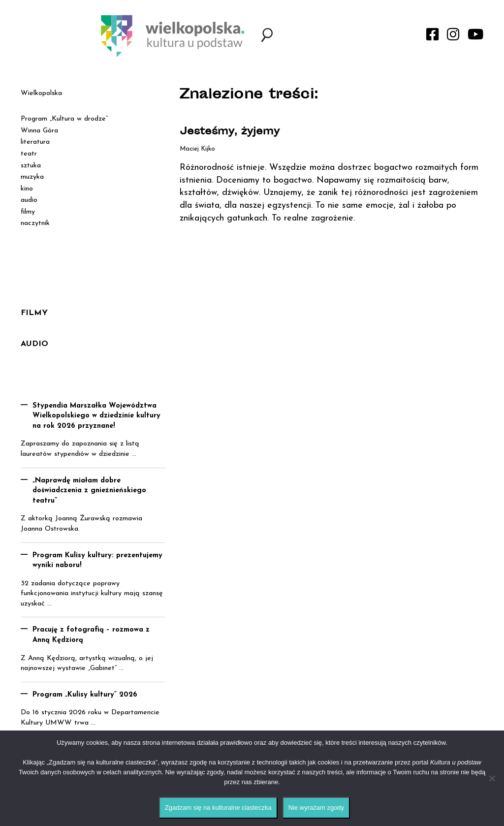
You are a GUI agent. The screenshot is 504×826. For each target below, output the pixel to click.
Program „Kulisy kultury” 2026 (85, 695)
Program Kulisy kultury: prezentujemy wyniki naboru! (97, 561)
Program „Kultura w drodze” (64, 119)
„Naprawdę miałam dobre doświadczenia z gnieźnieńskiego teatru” (89, 491)
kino (27, 189)
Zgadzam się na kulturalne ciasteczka (218, 808)
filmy (28, 212)
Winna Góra (39, 131)
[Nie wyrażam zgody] (492, 778)
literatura (35, 142)
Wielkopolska (41, 93)
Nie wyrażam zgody (316, 808)
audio (29, 200)
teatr (29, 154)
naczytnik (35, 223)
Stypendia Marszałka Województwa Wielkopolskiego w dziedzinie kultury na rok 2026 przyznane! (96, 416)
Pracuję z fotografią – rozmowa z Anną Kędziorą (91, 635)
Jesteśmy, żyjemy (230, 132)
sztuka (31, 166)
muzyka (32, 177)
